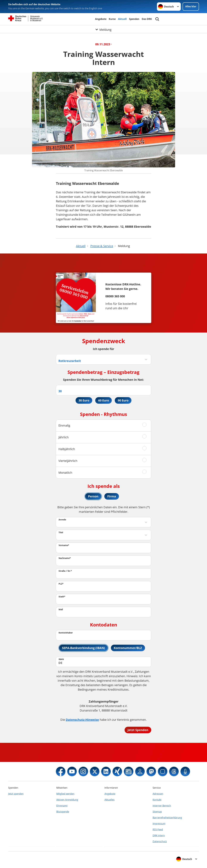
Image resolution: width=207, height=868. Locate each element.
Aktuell (122, 19)
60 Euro (104, 400)
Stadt (62, 597)
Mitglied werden (65, 794)
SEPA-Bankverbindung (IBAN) (83, 648)
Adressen (158, 794)
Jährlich (63, 437)
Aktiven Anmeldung (67, 800)
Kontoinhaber (66, 633)
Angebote (101, 19)
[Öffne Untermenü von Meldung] (103, 29)
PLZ (61, 584)
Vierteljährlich (68, 461)
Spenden (134, 19)
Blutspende (63, 812)
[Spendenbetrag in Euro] (104, 390)
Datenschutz (160, 841)
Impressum (159, 824)
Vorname (64, 545)
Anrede (62, 520)
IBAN (61, 659)
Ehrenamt (62, 806)
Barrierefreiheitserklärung (167, 818)
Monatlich (65, 473)
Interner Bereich (162, 806)
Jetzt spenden (16, 794)
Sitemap (157, 812)
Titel (61, 532)
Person (93, 496)
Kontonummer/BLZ (128, 648)
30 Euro (84, 400)
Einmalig (64, 425)
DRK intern (159, 835)
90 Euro (123, 400)
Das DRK (147, 19)
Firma (112, 496)
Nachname (65, 558)
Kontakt (157, 800)
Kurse (112, 19)
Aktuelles (110, 800)
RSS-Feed (158, 830)
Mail (61, 609)
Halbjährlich (67, 449)
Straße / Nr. (65, 571)
